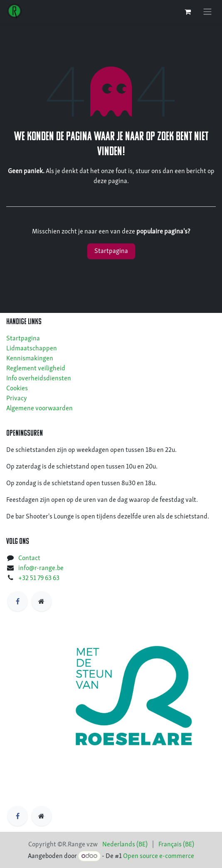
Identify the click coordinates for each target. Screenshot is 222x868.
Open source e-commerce (159, 856)
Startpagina (111, 251)
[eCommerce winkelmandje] (187, 12)
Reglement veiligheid (36, 369)
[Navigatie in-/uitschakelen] (207, 12)
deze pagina (110, 181)
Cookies (17, 389)
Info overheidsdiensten (39, 379)
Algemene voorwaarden (39, 409)
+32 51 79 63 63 (39, 578)
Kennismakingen (30, 359)
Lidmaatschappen (32, 349)
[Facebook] (17, 601)
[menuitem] (125, 845)
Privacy (17, 399)
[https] (42, 601)
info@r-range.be (41, 568)
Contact (29, 558)
